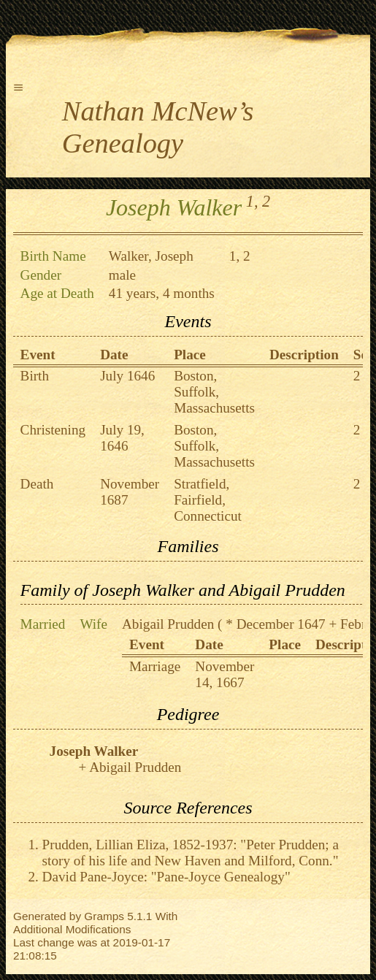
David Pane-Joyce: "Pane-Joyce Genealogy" (166, 877)
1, (252, 201)
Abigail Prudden (168, 624)
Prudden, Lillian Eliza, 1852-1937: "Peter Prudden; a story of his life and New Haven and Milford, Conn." (191, 853)
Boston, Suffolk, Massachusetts (214, 392)
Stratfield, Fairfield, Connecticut (208, 500)
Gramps (104, 916)
